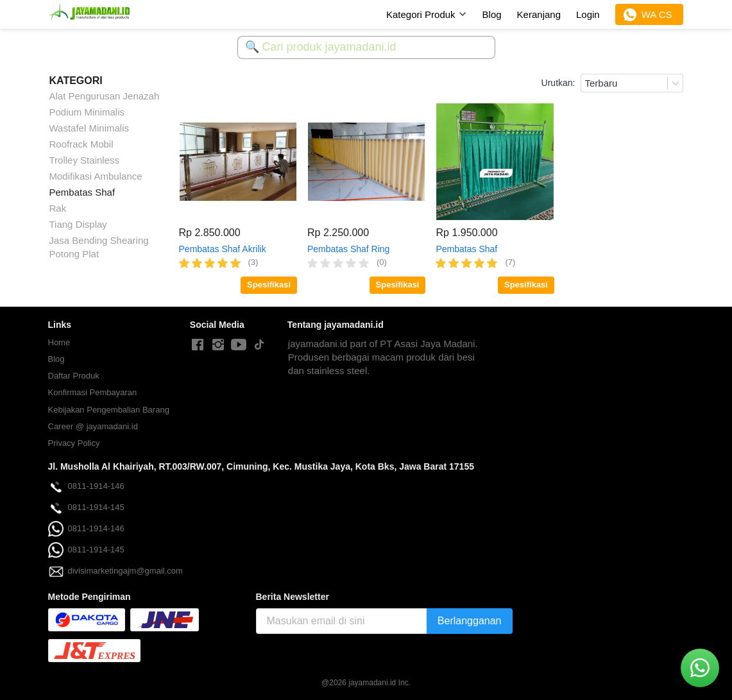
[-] (198, 345)
